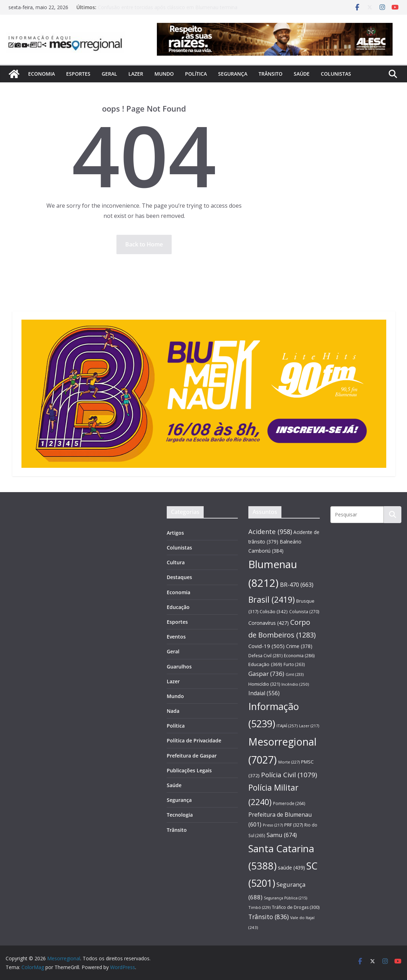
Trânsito (271, 74)
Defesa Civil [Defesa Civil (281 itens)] (265, 656)
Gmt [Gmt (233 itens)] (295, 674)
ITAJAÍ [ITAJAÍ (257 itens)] (287, 726)
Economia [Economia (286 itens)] (299, 656)
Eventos (176, 637)
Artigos (175, 533)
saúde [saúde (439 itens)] (291, 868)
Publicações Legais (189, 770)
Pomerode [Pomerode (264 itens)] (289, 803)
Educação (178, 607)
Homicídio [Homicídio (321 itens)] (264, 684)
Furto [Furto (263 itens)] (294, 664)
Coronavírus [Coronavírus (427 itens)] (269, 623)
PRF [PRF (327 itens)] (294, 825)
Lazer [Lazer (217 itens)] (309, 726)
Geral (109, 74)
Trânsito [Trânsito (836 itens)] (269, 917)
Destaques (179, 577)
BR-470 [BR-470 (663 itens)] (297, 585)
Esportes (78, 74)
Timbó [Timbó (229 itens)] (259, 907)
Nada (173, 711)
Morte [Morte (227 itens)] (289, 762)
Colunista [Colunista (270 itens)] (304, 611)
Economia (42, 74)
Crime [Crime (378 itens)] (299, 646)
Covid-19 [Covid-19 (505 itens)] (266, 646)
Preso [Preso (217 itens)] (273, 825)
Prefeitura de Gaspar (192, 756)
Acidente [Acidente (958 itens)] (270, 531)
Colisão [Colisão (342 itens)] (274, 611)
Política (196, 74)
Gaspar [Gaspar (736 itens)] (266, 674)
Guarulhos (179, 667)
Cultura (176, 562)
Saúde (302, 74)
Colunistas (336, 74)
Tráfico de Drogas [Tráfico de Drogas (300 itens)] (296, 907)
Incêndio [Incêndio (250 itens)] (295, 684)
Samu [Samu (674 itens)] (282, 835)
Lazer (136, 74)
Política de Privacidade (194, 740)
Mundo (164, 74)
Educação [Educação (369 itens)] (265, 664)
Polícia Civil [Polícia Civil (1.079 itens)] (289, 775)
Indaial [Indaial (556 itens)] (264, 693)
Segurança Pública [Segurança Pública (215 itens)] (285, 898)
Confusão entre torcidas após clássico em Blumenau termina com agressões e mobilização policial (168, 11)
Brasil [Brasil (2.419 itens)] (272, 599)
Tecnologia (180, 815)
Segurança (233, 74)
